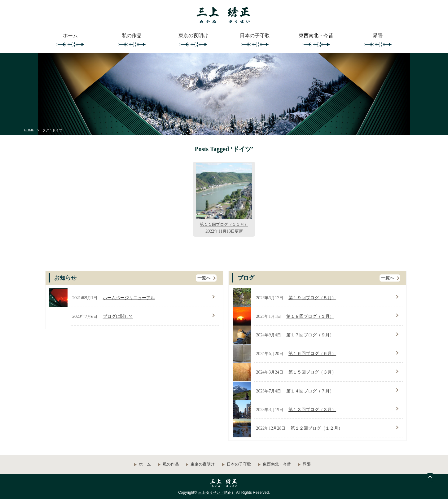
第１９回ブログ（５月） (312, 298)
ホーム (70, 35)
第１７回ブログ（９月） (310, 335)
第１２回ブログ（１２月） (317, 428)
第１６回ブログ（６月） (312, 354)
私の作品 (132, 35)
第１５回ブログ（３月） (312, 372)
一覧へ (204, 278)
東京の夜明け (193, 35)
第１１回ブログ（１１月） (224, 224)
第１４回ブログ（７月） (310, 391)
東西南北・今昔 (316, 35)
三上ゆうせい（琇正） (217, 492)
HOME (29, 130)
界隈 (378, 35)
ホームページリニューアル (129, 298)
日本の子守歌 (255, 35)
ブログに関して (118, 316)
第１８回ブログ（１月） (310, 316)
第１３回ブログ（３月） (312, 410)
